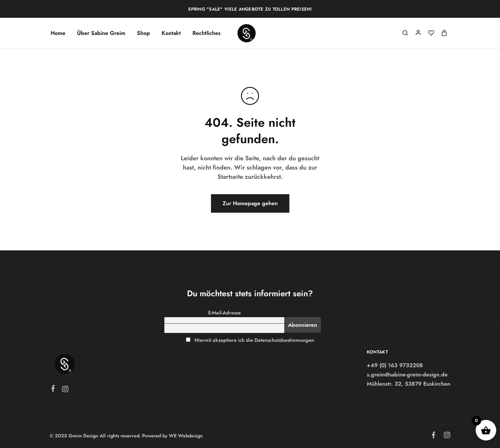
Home (58, 33)
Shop (143, 33)
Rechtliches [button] (207, 33)
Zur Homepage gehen (250, 203)
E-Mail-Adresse (224, 313)
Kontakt (171, 33)
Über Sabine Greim (101, 33)
